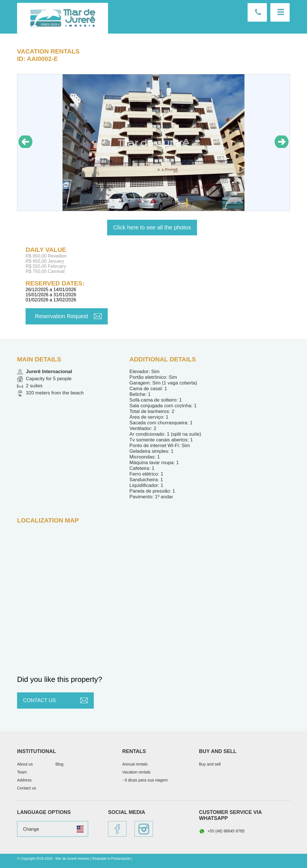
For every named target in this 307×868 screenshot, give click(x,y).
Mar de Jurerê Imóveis (63, 18)
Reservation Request (62, 316)
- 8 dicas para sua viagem (145, 780)
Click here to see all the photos (152, 227)
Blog (59, 764)
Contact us (257, 12)
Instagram (144, 829)
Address (24, 780)
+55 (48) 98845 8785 (222, 831)
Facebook (117, 829)
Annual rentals (135, 764)
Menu (280, 12)
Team (22, 772)
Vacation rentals (48, 51)
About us (25, 764)
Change (31, 829)
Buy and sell (210, 764)
